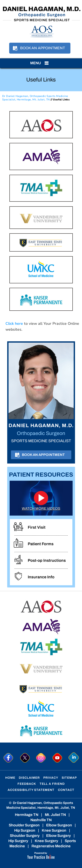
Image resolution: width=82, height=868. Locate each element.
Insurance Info (41, 577)
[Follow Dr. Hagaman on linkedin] (74, 758)
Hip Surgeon (25, 830)
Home (10, 778)
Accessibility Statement (31, 790)
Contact (66, 790)
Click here (14, 324)
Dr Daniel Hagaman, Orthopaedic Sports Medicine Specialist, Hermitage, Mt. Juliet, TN (35, 98)
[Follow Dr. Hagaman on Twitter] (25, 758)
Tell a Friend (52, 784)
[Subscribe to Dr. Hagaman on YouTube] (57, 758)
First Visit (37, 527)
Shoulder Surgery (25, 836)
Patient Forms (41, 544)
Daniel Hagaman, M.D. (41, 426)
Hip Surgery (18, 841)
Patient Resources (41, 475)
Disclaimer (29, 778)
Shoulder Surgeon (24, 825)
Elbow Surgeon (59, 825)
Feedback (27, 784)
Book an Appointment (43, 48)
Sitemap (69, 778)
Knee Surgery (46, 841)
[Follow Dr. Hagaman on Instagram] (41, 758)
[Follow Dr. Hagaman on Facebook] (8, 758)
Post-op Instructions (47, 560)
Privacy (51, 778)
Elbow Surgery (58, 836)
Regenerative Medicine (51, 846)
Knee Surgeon (54, 830)
